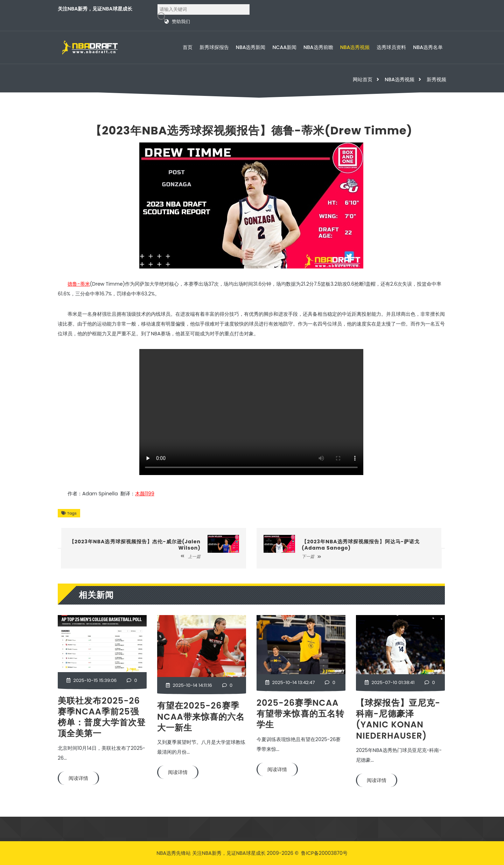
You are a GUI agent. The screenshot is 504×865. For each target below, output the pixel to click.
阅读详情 (78, 778)
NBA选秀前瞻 (318, 47)
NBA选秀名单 (428, 47)
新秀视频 (436, 79)
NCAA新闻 (285, 47)
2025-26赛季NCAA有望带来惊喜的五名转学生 (300, 714)
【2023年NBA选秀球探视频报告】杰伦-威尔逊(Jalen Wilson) (135, 545)
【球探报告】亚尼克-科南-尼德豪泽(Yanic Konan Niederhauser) (398, 719)
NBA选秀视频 (355, 47)
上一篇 (191, 556)
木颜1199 (145, 494)
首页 (188, 47)
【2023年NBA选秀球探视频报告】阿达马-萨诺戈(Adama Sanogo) (361, 545)
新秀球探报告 (214, 47)
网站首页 (363, 79)
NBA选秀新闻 (251, 47)
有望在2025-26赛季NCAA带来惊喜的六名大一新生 (201, 716)
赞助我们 (181, 22)
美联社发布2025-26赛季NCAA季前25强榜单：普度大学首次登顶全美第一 (102, 717)
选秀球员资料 (391, 47)
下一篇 (311, 556)
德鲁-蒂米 (79, 284)
